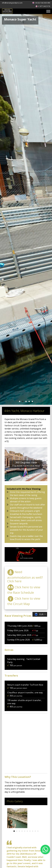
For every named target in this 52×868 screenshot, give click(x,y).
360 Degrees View (26, 462)
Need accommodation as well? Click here (25, 576)
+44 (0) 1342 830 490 (42, 3)
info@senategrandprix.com (12, 3)
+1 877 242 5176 (44, 6)
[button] (20, 401)
